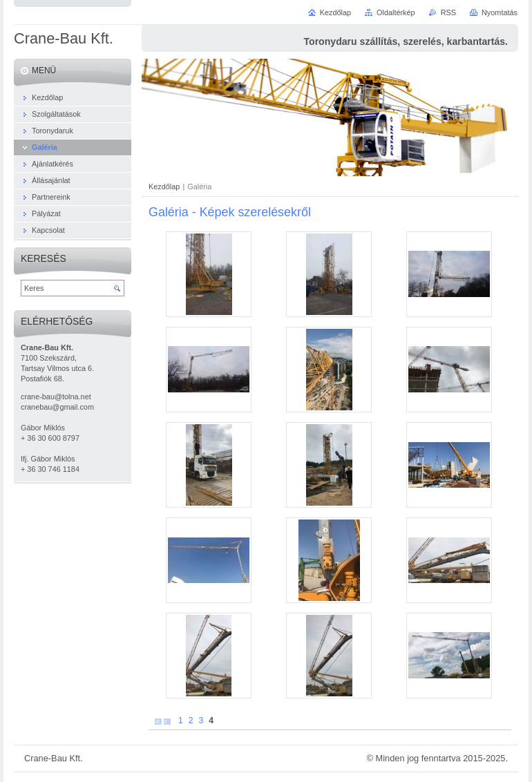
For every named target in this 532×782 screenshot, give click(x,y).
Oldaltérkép (396, 12)
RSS (448, 12)
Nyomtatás (500, 12)
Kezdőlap (164, 187)
